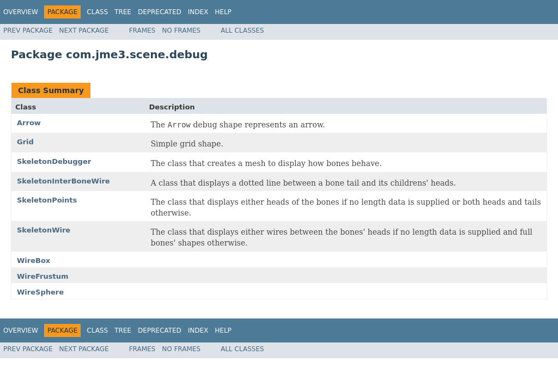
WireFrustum (43, 276)
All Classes (242, 30)
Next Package (84, 30)
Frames (142, 30)
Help (223, 12)
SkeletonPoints (47, 200)
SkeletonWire (44, 230)
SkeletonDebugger (54, 161)
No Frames (181, 30)
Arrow (29, 123)
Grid (25, 142)
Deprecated (160, 12)
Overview (21, 12)
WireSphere (40, 292)
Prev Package (28, 30)
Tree (123, 12)
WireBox (34, 261)
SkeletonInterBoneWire (63, 181)
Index (198, 12)
